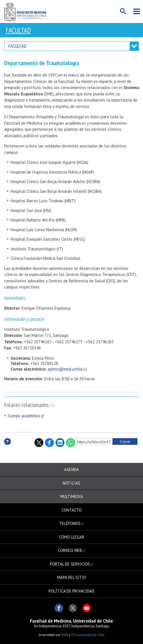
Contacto (72, 510)
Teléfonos (70, 523)
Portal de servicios (70, 564)
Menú (137, 11)
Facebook (49, 443)
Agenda (71, 469)
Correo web (70, 550)
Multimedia (72, 496)
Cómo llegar (72, 537)
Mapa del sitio (72, 577)
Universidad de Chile (91, 635)
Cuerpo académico (24, 416)
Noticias (71, 483)
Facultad (18, 30)
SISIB (65, 635)
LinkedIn (60, 443)
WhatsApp (71, 443)
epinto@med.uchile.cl (67, 369)
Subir (7, 447)
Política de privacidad (71, 591)
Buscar (123, 11)
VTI (73, 635)
